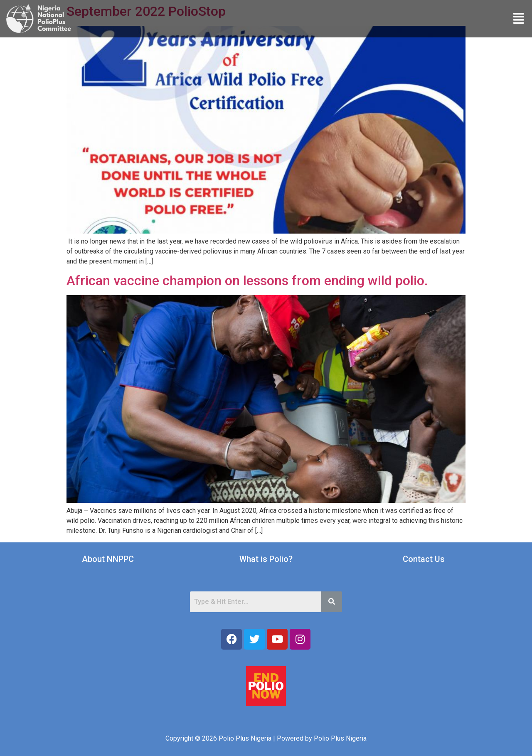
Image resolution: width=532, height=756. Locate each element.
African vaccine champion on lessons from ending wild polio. (247, 281)
